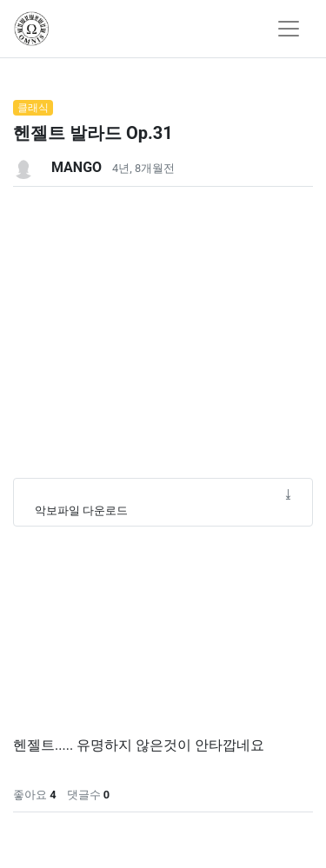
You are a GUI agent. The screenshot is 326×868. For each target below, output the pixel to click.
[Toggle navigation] (289, 29)
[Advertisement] (163, 350)
